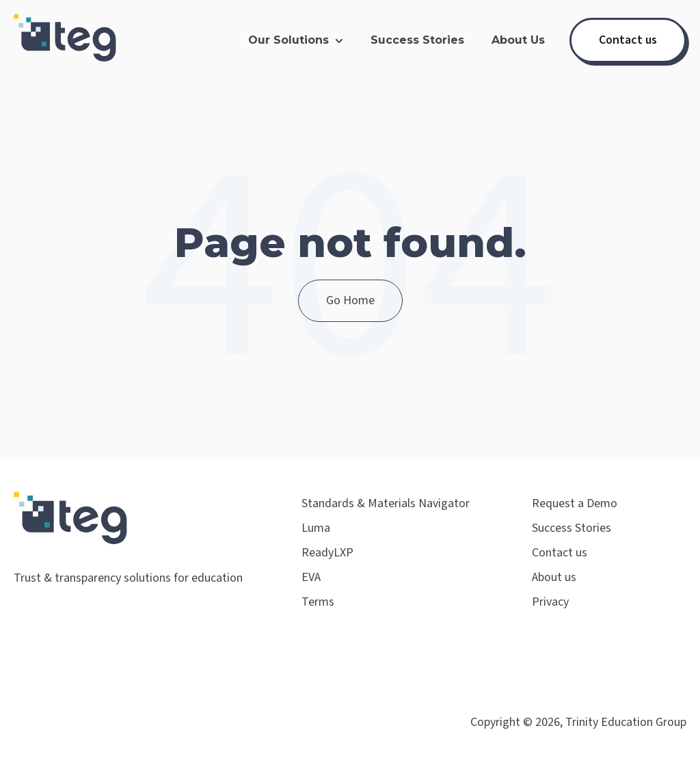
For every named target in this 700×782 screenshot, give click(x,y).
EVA (311, 577)
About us (554, 577)
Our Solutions (288, 40)
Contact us (628, 40)
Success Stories (417, 40)
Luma (316, 528)
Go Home (350, 300)
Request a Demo (575, 503)
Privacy (550, 602)
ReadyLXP (327, 553)
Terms (318, 602)
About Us (518, 40)
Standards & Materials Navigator (386, 503)
